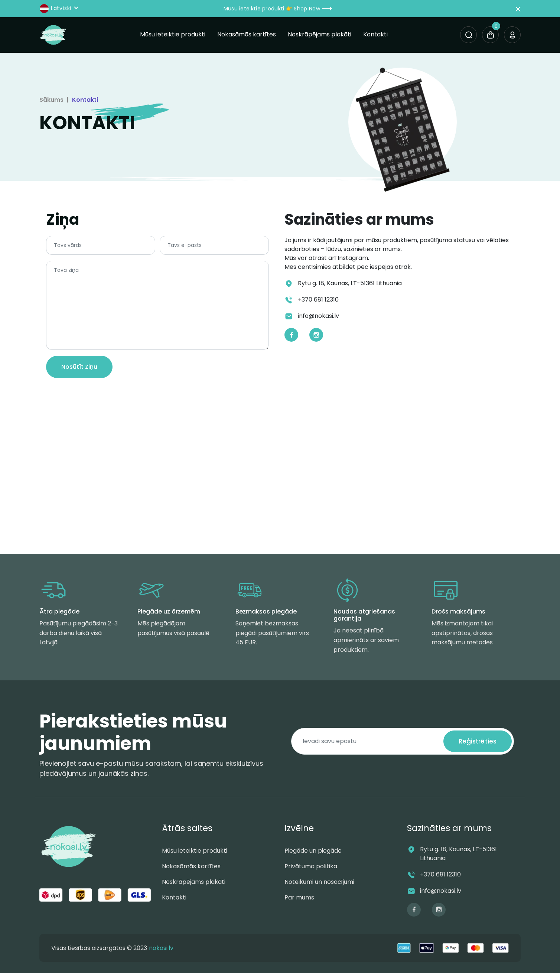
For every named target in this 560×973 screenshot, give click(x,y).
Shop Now (313, 9)
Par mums (299, 897)
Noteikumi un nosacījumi (319, 882)
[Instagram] (316, 335)
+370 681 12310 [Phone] (318, 300)
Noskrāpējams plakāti (320, 34)
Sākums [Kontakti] (51, 100)
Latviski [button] (56, 9)
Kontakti (375, 34)
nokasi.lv (161, 948)
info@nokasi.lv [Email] (318, 316)
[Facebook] (291, 335)
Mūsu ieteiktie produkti (173, 34)
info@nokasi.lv (441, 891)
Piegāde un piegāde (313, 851)
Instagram (353, 258)
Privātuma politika (311, 866)
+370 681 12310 (440, 874)
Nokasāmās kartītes (247, 34)
